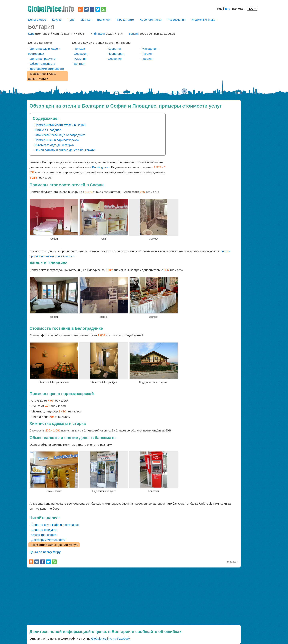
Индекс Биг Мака (203, 20)
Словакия (80, 54)
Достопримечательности (47, 69)
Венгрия (79, 64)
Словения (115, 59)
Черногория (116, 54)
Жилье (86, 20)
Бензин (134, 34)
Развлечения (177, 20)
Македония (150, 49)
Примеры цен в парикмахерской (57, 140)
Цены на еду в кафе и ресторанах (55, 525)
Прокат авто (125, 20)
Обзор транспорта (42, 64)
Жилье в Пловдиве (48, 130)
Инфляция (98, 34)
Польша (79, 49)
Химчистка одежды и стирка (54, 145)
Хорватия (114, 49)
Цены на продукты (43, 59)
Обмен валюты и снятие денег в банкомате (65, 150)
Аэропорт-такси (151, 20)
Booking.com (101, 167)
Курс (31, 34)
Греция (147, 59)
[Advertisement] (202, 141)
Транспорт (104, 20)
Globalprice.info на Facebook (111, 638)
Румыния (80, 59)
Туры (72, 20)
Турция (147, 54)
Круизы (57, 20)
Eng (227, 9)
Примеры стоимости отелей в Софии (60, 125)
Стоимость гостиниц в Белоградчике (60, 135)
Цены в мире (37, 20)
